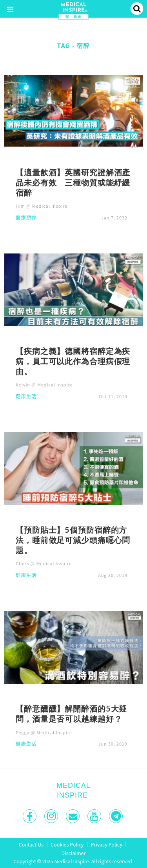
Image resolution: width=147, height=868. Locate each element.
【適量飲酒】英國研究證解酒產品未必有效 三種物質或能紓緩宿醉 (73, 182)
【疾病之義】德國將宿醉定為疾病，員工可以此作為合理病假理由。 (73, 361)
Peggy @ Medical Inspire (44, 732)
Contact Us (31, 844)
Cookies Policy (67, 844)
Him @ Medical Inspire (42, 206)
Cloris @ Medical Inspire (44, 563)
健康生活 (26, 397)
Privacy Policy (107, 844)
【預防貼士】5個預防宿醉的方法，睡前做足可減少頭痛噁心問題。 (73, 540)
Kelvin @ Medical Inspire (44, 385)
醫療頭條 (26, 218)
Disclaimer (74, 853)
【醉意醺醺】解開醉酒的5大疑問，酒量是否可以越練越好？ (71, 713)
